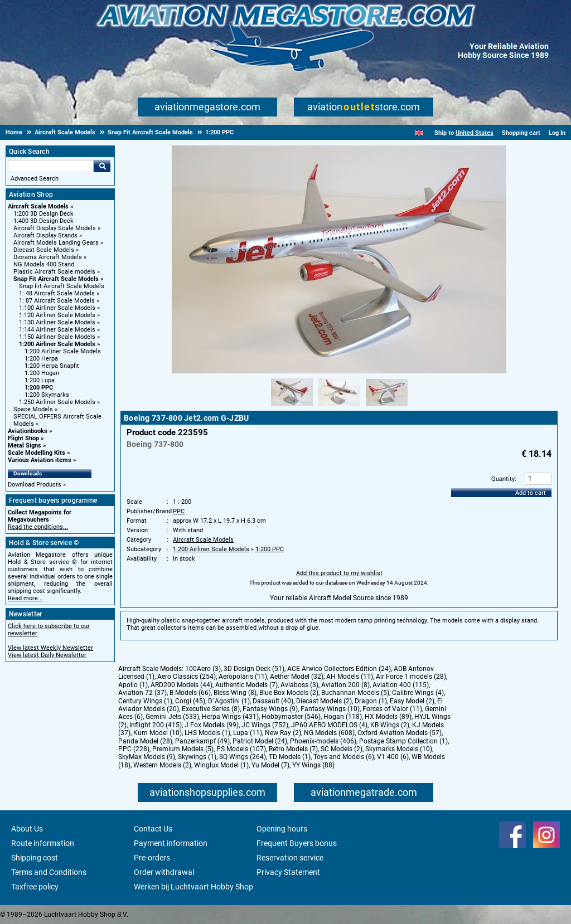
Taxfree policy (35, 887)
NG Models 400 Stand (44, 264)
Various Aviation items (40, 460)
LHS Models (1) (207, 733)
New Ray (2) (283, 733)
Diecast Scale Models (44, 250)
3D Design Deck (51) (254, 669)
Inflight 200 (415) (156, 725)
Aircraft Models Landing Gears (56, 243)
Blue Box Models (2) (289, 693)
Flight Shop (23, 438)
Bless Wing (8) (235, 693)
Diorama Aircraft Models (48, 257)
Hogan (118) (343, 717)
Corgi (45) (190, 701)
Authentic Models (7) (246, 685)
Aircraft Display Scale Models (55, 228)
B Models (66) (190, 693)
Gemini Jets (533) (172, 717)
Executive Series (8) (211, 709)
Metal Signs (25, 446)
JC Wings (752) (265, 725)
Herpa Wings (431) (230, 717)
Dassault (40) (273, 701)
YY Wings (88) (313, 765)
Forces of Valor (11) (392, 709)
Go (102, 166)
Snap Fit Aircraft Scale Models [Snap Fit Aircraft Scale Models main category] (62, 286)
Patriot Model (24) (260, 741)
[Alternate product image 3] (387, 407)
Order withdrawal (164, 872)
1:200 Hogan (42, 373)
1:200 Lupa (40, 380)
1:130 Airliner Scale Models (57, 322)
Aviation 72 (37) (142, 693)
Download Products (35, 485)
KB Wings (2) (390, 725)
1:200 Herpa (41, 359)
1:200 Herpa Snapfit (52, 366)
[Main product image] (339, 371)
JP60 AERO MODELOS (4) (329, 725)
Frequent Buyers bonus (297, 843)
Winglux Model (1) (221, 765)
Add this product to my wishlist (339, 573)
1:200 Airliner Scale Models (57, 344)
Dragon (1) (371, 701)
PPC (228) (134, 749)
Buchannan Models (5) (355, 693)
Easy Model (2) (412, 701)
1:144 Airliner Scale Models (57, 330)
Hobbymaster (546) (291, 717)
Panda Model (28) (145, 741)
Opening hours (282, 829)
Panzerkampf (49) (202, 741)
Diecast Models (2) (324, 701)
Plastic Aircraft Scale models (54, 272)
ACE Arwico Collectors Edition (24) (339, 669)
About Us (27, 829)
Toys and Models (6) (344, 757)
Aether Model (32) (297, 677)
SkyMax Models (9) (147, 757)
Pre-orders (152, 858)
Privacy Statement (288, 872)
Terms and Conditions (49, 872)
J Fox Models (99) (212, 725)
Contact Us (153, 829)
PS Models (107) (241, 749)
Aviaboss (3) (299, 685)
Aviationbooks (28, 431)
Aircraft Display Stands (45, 235)
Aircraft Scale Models (38, 206)
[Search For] (51, 166)
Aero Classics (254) (187, 677)
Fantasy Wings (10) (330, 709)
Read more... (25, 598)
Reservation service (290, 858)
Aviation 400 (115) (401, 685)
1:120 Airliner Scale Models (57, 315)
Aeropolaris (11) (243, 677)
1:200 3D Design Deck (43, 214)
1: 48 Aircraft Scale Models (57, 293)
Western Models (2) (162, 765)
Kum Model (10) (158, 733)
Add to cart (531, 493)
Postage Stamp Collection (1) (403, 741)
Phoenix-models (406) (323, 741)
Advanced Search (35, 179)
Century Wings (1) (145, 701)
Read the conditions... (38, 527)
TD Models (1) (290, 757)
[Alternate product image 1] (292, 407)
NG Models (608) (329, 733)
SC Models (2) (342, 749)
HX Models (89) (388, 717)
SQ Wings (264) (243, 757)
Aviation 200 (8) (345, 685)
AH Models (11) (350, 677)
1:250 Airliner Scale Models (57, 402)
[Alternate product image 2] (339, 407)
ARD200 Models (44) (182, 685)
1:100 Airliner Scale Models (57, 308)
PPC (179, 511)
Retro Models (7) (293, 749)
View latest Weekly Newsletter (50, 648)
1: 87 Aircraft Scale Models (57, 301)
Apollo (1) (133, 685)
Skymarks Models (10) (399, 749)
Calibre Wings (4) (418, 693)
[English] (419, 133)
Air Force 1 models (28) (411, 677)
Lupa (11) (248, 733)
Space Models (33, 409)
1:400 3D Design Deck (43, 221)
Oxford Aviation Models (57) (400, 733)
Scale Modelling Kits (37, 453)
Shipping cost (35, 858)
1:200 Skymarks (47, 395)
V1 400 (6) (393, 757)
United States (475, 133)
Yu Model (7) (270, 765)
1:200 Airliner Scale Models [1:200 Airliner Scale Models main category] (63, 351)
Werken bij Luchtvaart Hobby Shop (193, 887)
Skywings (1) (197, 757)
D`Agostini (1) (229, 701)
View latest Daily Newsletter (47, 655)
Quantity (503, 479)
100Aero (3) (203, 669)
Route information (43, 843)
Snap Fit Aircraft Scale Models (56, 279)
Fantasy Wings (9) (270, 709)
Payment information (171, 843)
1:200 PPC (39, 388)
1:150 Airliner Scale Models (57, 337)
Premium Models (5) (183, 749)
